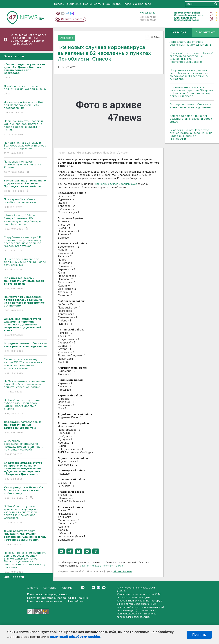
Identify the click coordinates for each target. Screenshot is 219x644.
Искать (216, 4)
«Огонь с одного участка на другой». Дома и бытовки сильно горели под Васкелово (28, 39)
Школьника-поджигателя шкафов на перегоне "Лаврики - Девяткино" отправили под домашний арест (191, 92)
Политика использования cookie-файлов (55, 601)
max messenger (72, 13)
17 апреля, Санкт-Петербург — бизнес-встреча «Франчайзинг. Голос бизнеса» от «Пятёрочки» (191, 135)
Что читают (206, 32)
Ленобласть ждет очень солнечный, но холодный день (25, 90)
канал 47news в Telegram (98, 566)
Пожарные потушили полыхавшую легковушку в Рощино (25, 167)
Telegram (99, 588)
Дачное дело (142, 4)
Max (104, 588)
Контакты (50, 588)
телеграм (67, 13)
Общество (113, 4)
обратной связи (122, 571)
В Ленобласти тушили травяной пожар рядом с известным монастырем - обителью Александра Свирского (25, 515)
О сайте (33, 588)
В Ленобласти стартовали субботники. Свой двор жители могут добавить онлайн (25, 407)
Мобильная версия (58, 13)
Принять (199, 635)
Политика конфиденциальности (49, 595)
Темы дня (179, 32)
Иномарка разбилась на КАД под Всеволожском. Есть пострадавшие (25, 108)
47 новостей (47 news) (134, 588)
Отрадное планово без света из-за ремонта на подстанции (191, 106)
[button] (61, 551)
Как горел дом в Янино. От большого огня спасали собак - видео (192, 119)
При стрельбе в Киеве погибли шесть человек (25, 204)
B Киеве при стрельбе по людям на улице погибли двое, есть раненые (25, 265)
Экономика (73, 4)
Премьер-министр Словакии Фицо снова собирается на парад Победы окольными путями (25, 128)
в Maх (119, 566)
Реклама (67, 588)
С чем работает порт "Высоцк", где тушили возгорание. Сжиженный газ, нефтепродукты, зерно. (192, 58)
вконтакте (63, 13)
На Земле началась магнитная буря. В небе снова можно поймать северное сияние (25, 387)
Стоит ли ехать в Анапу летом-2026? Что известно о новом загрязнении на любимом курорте (25, 366)
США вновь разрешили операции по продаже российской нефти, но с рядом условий (25, 448)
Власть (59, 4)
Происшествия (93, 4)
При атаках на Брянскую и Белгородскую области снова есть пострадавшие (25, 148)
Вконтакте (83, 588)
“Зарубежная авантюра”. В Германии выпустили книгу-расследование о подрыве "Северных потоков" (25, 244)
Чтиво (127, 4)
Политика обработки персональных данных (58, 598)
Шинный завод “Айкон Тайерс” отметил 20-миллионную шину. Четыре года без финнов (25, 222)
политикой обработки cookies (75, 637)
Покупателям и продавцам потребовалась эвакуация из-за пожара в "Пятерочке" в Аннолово (191, 75)
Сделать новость (72, 19)
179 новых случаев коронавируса (116, 184)
